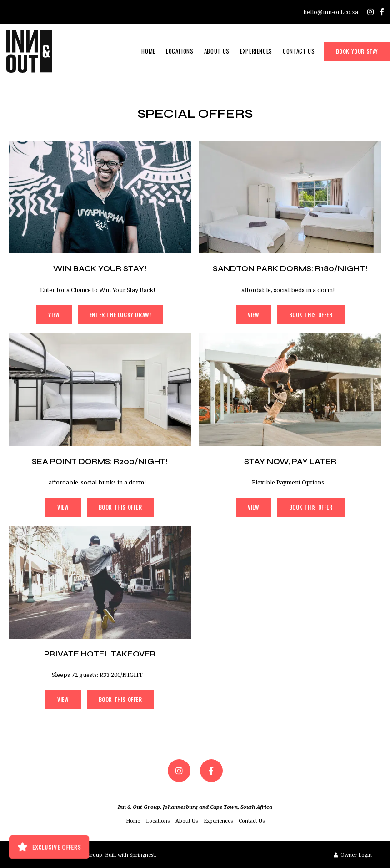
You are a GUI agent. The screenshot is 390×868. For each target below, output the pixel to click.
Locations (180, 51)
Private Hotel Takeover (100, 654)
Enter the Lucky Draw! (120, 315)
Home (148, 51)
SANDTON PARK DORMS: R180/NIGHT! (290, 269)
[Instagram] (370, 12)
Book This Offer (311, 315)
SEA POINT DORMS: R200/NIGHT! (100, 462)
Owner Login (353, 855)
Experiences (256, 51)
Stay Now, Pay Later (290, 462)
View (54, 315)
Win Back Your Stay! (100, 269)
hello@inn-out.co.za (331, 12)
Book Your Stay (357, 51)
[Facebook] (382, 12)
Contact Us (299, 51)
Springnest (142, 855)
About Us (217, 51)
